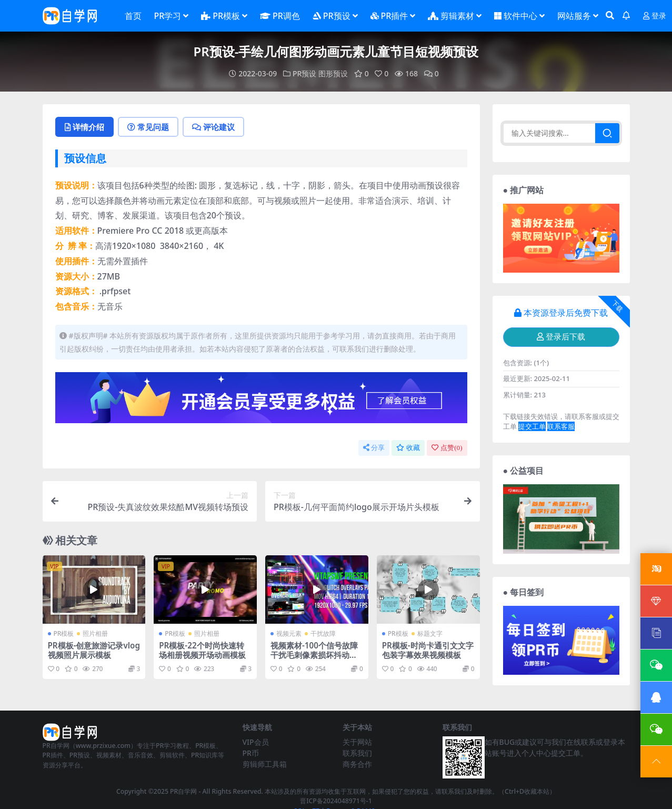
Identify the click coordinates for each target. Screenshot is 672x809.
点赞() (447, 448)
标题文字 (430, 633)
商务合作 (357, 764)
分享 (374, 448)
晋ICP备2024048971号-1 (336, 801)
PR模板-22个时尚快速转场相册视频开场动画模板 (202, 650)
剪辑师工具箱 (265, 764)
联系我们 (357, 753)
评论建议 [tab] (213, 127)
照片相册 (95, 633)
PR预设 (304, 73)
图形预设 (333, 73)
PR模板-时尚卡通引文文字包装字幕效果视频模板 (428, 650)
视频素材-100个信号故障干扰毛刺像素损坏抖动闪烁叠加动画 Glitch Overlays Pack (317, 660)
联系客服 (561, 426)
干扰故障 (323, 633)
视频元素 (289, 633)
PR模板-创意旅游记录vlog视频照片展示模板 (94, 650)
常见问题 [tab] (148, 127)
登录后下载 (561, 337)
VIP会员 (256, 742)
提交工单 (532, 426)
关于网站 (357, 742)
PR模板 (64, 633)
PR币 (251, 753)
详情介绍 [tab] (84, 127)
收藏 (408, 448)
